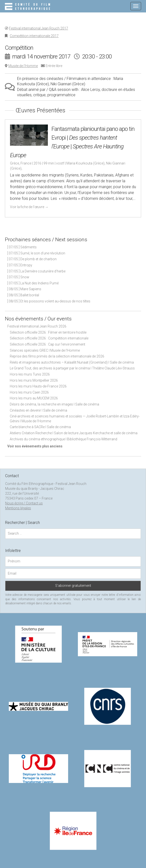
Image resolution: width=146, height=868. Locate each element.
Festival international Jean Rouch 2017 (39, 28)
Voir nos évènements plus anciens (35, 446)
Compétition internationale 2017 (34, 36)
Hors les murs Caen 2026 (29, 392)
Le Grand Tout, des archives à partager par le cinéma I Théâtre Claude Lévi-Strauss (72, 368)
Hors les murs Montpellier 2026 (34, 380)
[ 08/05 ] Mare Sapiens (24, 289)
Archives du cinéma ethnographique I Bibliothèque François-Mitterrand (63, 439)
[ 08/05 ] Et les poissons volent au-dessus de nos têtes (49, 301)
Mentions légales (18, 508)
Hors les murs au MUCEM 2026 (34, 398)
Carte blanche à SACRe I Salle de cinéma (40, 427)
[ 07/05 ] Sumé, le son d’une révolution (36, 253)
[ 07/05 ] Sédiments (22, 247)
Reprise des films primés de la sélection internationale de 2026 (57, 356)
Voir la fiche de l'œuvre (29, 207)
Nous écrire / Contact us (24, 503)
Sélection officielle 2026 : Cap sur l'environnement (47, 344)
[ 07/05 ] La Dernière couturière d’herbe (36, 271)
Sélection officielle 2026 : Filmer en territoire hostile (48, 332)
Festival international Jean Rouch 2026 (37, 326)
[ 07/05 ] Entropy (20, 265)
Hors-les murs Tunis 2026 (30, 374)
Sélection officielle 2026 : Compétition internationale (49, 338)
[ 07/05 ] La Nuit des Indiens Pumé (33, 283)
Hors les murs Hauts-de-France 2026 (38, 386)
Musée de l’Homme (23, 66)
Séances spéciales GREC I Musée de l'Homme (45, 350)
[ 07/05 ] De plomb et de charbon (32, 259)
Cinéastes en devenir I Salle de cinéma (38, 410)
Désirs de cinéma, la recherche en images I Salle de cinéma (54, 404)
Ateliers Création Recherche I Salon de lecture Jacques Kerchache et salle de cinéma (74, 433)
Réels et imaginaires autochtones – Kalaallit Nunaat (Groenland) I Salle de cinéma (72, 362)
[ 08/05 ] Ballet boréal (23, 295)
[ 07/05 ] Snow (18, 277)
